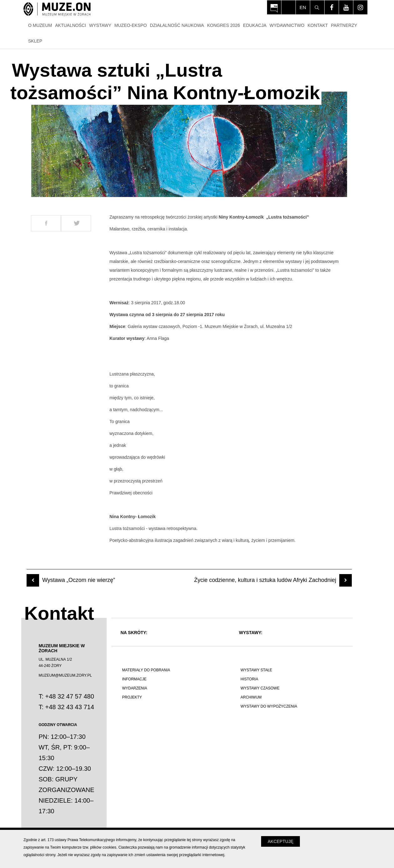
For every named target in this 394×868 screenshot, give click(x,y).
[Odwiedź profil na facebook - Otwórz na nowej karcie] (332, 7)
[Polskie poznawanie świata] (173, 735)
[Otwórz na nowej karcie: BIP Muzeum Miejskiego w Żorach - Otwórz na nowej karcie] (274, 7)
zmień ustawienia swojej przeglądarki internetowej (179, 855)
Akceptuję (280, 841)
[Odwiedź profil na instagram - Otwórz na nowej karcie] (360, 7)
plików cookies (103, 847)
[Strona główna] (57, 10)
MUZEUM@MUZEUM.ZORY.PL (65, 675)
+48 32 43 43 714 (70, 707)
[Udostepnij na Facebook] (46, 223)
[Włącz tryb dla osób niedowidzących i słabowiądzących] (288, 7)
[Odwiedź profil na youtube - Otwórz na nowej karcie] (346, 7)
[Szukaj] (317, 7)
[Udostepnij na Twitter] (76, 223)
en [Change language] (303, 7)
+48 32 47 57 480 (70, 696)
